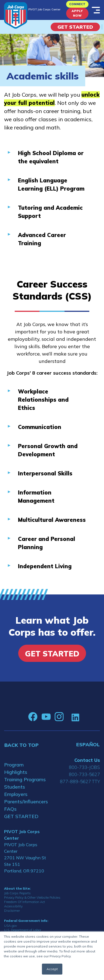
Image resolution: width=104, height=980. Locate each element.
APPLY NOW (77, 13)
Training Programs (25, 779)
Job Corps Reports (17, 893)
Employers (16, 794)
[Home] (16, 15)
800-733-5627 (84, 774)
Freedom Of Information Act (25, 902)
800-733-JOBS (84, 767)
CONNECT (77, 4)
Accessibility (13, 906)
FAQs (10, 809)
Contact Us (87, 760)
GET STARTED (21, 816)
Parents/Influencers (26, 802)
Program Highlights (16, 768)
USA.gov (10, 926)
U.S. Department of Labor (23, 930)
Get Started (75, 27)
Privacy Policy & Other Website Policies (32, 897)
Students (15, 787)
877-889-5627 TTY (80, 781)
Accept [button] (52, 969)
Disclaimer (12, 911)
